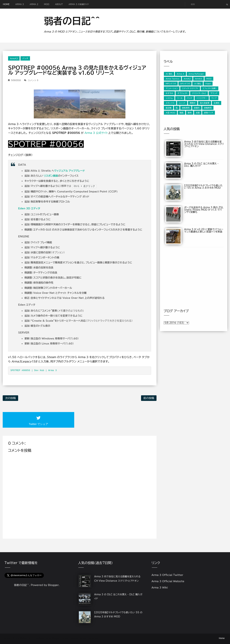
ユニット (182, 103)
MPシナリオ (171, 84)
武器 (198, 113)
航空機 (169, 108)
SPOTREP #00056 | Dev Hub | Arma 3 (34, 370)
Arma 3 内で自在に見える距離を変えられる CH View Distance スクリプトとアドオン (204, 144)
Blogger (53, 585)
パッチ (25, 58)
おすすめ (169, 93)
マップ (214, 98)
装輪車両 (208, 108)
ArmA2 (187, 79)
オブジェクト (182, 93)
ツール (180, 98)
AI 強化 (169, 74)
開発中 (193, 103)
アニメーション (172, 88)
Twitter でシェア (38, 424)
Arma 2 (34, 4)
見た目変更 (205, 103)
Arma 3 (20, 4)
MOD (47, 4)
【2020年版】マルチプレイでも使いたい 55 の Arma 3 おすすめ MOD (203, 187)
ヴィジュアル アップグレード (69, 171)
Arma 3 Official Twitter (167, 575)
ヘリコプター (202, 98)
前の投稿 (149, 398)
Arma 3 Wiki (160, 588)
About (59, 4)
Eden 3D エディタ (29, 208)
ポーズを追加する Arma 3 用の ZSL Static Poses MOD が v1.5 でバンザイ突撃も (204, 210)
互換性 (217, 103)
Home (6, 4)
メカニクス (170, 103)
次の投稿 (10, 398)
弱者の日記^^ (72, 21)
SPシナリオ (185, 84)
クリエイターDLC (199, 93)
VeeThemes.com (91, 638)
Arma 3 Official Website (168, 581)
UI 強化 (197, 84)
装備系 (197, 108)
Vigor (208, 84)
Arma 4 (180, 74)
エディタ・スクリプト (190, 88)
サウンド (214, 93)
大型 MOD (170, 113)
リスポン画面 (51, 176)
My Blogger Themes (58, 638)
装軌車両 (186, 108)
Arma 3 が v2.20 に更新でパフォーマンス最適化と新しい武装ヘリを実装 (204, 231)
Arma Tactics (172, 79)
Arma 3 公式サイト (96, 133)
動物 (190, 113)
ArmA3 (14, 58)
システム (169, 98)
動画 (181, 113)
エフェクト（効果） (209, 88)
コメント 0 (33, 80)
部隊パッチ (209, 113)
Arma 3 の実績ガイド (79, 4)
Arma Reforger (196, 74)
